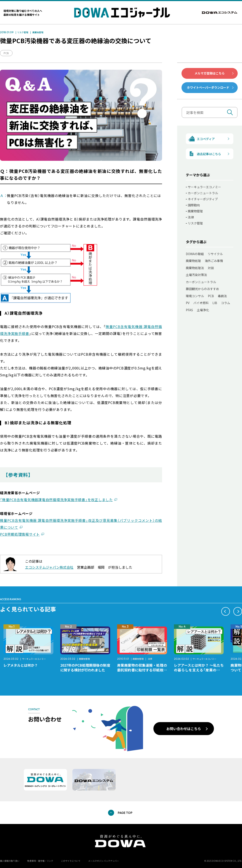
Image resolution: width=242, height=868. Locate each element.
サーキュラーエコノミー (204, 187)
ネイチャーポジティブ (203, 199)
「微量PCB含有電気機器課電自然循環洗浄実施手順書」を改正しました (56, 500)
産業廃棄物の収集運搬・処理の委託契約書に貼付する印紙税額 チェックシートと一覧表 (144, 670)
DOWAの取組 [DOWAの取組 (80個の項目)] (195, 254)
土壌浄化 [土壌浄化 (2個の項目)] (203, 310)
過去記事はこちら (204, 154)
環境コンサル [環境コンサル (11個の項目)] (195, 296)
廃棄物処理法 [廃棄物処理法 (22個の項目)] (195, 268)
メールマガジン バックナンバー (103, 861)
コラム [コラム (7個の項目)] (226, 303)
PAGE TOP (125, 813)
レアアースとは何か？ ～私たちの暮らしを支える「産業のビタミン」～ (199, 670)
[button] (226, 611)
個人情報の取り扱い (10, 861)
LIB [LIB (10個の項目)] (215, 303)
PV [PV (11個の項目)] (188, 303)
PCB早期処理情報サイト (20, 534)
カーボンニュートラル (203, 193)
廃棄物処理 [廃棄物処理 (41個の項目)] (193, 261)
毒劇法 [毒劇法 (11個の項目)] (222, 296)
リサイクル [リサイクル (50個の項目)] (215, 254)
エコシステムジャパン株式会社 (49, 567)
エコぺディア (200, 139)
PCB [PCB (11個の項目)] (211, 296)
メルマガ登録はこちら (210, 73)
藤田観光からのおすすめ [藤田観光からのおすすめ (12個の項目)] (202, 289)
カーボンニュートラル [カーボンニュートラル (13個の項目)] (201, 282)
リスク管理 (23, 32)
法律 (191, 217)
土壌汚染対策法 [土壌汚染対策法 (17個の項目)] (196, 275)
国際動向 (194, 205)
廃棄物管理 (38, 32)
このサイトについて (71, 861)
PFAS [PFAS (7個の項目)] (189, 310)
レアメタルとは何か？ (21, 665)
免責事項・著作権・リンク (40, 861)
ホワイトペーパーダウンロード (208, 87)
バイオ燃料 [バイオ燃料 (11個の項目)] (201, 303)
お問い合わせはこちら (184, 729)
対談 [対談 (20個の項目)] (211, 268)
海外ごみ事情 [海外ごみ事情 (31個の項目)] (214, 261)
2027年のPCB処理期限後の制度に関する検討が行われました (85, 668)
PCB (6, 53)
